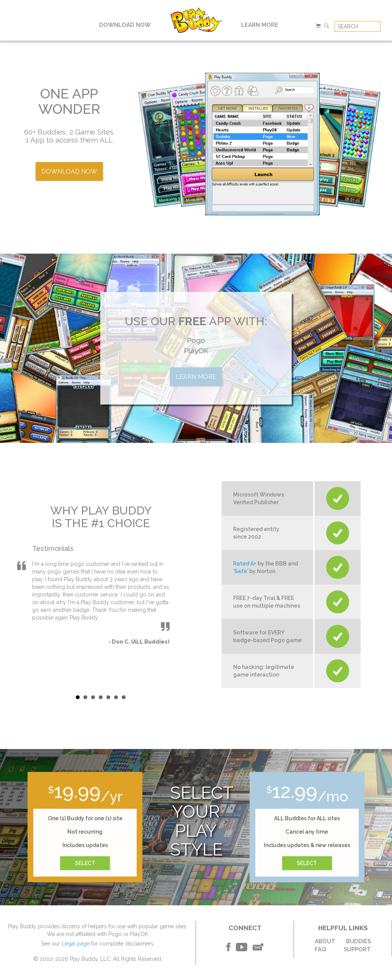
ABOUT (325, 941)
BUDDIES (359, 941)
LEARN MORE (260, 25)
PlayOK (196, 351)
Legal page (76, 944)
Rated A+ (245, 564)
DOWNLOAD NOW (125, 25)
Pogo (196, 340)
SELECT (85, 863)
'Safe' (241, 571)
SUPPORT (357, 949)
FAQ (320, 949)
